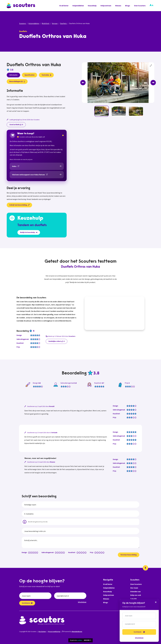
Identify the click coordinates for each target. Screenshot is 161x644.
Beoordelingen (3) (17, 81)
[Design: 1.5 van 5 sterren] (31, 552)
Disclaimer (42, 632)
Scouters (23, 23)
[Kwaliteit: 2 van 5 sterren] (80, 552)
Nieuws (118, 6)
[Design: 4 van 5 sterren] (36, 552)
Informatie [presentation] (13, 75)
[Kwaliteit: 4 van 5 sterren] (84, 552)
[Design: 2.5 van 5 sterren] (33, 552)
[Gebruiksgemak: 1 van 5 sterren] (56, 552)
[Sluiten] (156, 602)
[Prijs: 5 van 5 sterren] (104, 552)
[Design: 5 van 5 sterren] (38, 552)
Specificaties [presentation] (30, 75)
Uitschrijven (82, 602)
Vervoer (55, 23)
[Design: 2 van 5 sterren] (32, 552)
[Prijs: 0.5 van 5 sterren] (95, 552)
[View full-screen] (151, 66)
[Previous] (83, 83)
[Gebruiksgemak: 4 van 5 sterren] (62, 552)
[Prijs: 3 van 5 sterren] (100, 552)
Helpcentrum (106, 6)
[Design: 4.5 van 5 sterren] (37, 552)
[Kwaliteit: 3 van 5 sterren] (82, 552)
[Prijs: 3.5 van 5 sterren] (101, 552)
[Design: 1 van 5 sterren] (30, 552)
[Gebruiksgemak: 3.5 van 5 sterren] (61, 552)
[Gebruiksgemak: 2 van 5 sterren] (58, 552)
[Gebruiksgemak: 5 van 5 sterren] (64, 552)
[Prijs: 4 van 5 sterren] (102, 552)
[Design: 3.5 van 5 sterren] (35, 552)
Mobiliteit (46, 23)
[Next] (153, 83)
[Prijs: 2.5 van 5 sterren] (99, 552)
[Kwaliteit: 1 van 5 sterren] (78, 552)
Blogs (128, 6)
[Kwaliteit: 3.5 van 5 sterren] (83, 552)
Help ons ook (136, 595)
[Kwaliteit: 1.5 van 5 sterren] (79, 552)
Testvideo (46, 75)
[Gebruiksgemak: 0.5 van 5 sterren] (55, 552)
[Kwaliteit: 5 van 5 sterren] (86, 552)
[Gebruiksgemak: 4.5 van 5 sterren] (63, 552)
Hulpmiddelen (78, 6)
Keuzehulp (92, 6)
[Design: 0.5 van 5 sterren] (29, 552)
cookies (80, 640)
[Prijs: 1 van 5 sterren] (96, 552)
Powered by (72, 632)
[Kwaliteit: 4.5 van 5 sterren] (85, 552)
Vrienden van (135, 591)
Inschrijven (27, 603)
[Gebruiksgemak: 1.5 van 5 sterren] (57, 552)
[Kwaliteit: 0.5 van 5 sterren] (77, 552)
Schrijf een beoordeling (19, 205)
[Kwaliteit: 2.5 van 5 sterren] (81, 552)
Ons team (134, 588)
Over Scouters (140, 6)
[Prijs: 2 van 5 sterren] (98, 552)
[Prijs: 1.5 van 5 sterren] (97, 552)
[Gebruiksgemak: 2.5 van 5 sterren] (59, 552)
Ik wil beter (64, 6)
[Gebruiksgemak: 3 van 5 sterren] (60, 552)
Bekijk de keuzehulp (29, 232)
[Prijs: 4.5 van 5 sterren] (103, 552)
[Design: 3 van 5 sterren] (34, 552)
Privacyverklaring (54, 632)
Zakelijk (133, 599)
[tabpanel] (37, 101)
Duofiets (63, 23)
